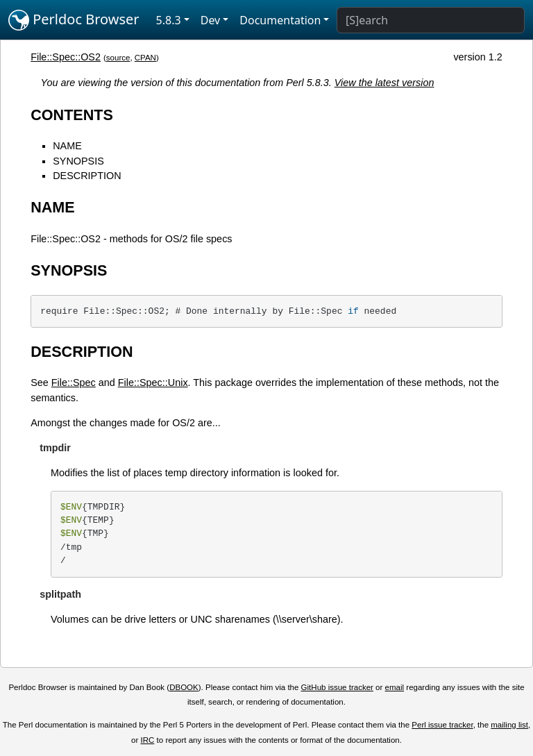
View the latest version (384, 83)
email (395, 687)
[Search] (431, 20)
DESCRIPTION (87, 176)
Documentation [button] (280, 20)
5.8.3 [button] (169, 20)
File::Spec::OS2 (66, 57)
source (118, 58)
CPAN (145, 58)
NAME (67, 146)
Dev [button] (211, 20)
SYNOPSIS (78, 161)
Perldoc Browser (74, 20)
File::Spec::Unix (153, 383)
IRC (148, 740)
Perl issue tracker (442, 725)
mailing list (509, 725)
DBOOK (184, 687)
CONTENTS (72, 115)
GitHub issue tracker (337, 687)
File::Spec (74, 383)
